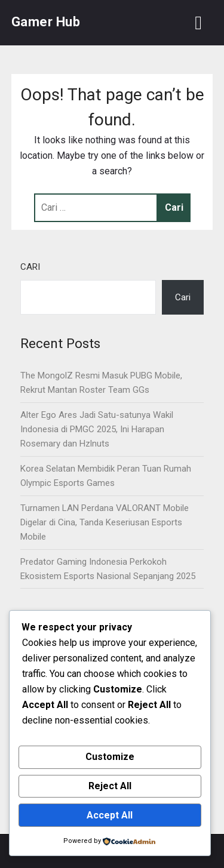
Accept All (110, 815)
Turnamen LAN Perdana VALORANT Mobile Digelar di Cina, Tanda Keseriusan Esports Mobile (105, 523)
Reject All (110, 786)
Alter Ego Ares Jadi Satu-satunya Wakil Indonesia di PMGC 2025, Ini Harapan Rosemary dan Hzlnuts (97, 430)
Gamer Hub (46, 22)
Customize (110, 757)
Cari (30, 267)
